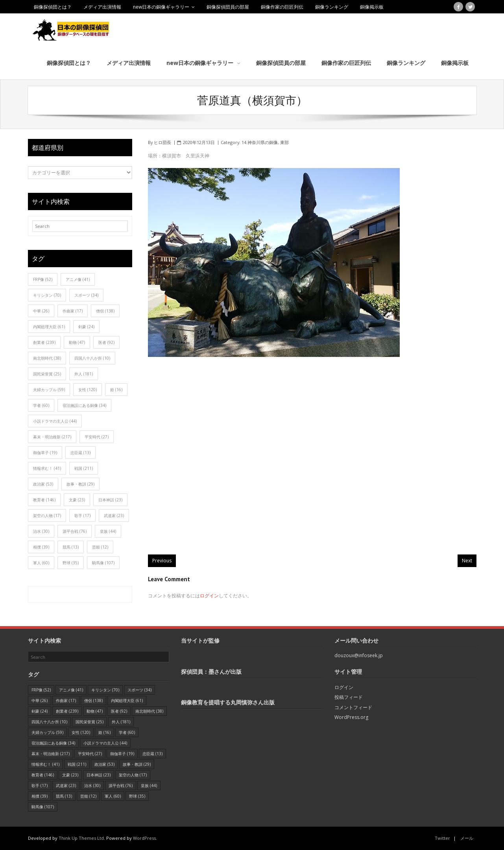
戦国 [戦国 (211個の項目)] (84, 468)
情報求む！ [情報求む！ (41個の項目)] (47, 468)
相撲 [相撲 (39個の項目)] (41, 547)
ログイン (209, 596)
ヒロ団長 (162, 142)
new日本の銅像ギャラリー (161, 7)
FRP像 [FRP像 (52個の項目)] (43, 279)
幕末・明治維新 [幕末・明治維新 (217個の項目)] (52, 437)
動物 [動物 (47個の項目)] (77, 342)
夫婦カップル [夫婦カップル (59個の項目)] (49, 390)
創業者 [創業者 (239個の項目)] (44, 342)
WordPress (144, 838)
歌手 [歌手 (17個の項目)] (82, 516)
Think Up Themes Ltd (81, 838)
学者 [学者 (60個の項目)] (41, 405)
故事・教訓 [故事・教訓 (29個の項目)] (80, 484)
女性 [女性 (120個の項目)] (88, 390)
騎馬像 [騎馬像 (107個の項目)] (103, 563)
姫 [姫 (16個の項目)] (116, 390)
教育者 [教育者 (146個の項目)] (44, 500)
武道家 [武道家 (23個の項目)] (114, 516)
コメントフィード (353, 707)
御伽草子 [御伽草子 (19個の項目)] (45, 453)
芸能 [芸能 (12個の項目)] (100, 547)
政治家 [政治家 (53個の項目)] (43, 484)
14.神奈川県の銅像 (260, 142)
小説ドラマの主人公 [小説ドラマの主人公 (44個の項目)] (55, 421)
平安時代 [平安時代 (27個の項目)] (97, 437)
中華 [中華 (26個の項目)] (41, 311)
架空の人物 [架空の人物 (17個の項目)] (47, 516)
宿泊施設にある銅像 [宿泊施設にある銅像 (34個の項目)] (84, 405)
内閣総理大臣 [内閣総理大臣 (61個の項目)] (49, 327)
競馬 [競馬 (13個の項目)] (71, 547)
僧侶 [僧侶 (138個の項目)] (105, 311)
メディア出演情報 (102, 7)
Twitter (442, 838)
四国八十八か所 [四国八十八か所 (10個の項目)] (92, 358)
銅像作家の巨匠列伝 (282, 7)
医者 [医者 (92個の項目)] (106, 342)
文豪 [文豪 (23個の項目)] (77, 500)
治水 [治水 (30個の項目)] (41, 531)
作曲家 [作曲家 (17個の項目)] (73, 311)
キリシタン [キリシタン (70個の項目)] (47, 295)
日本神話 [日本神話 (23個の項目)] (110, 500)
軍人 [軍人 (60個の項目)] (41, 563)
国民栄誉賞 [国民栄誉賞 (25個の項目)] (47, 374)
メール (467, 838)
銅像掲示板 (372, 7)
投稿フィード (349, 697)
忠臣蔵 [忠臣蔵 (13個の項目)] (80, 453)
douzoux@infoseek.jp (359, 655)
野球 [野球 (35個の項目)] (71, 563)
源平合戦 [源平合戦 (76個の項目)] (75, 531)
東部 (284, 142)
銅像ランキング (332, 7)
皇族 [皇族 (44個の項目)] (108, 531)
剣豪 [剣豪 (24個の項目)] (86, 327)
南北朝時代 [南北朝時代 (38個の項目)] (47, 358)
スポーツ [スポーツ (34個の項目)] (86, 295)
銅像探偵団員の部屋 (228, 7)
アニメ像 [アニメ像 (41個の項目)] (78, 279)
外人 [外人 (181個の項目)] (84, 374)
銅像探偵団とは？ (53, 7)
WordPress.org (351, 717)
